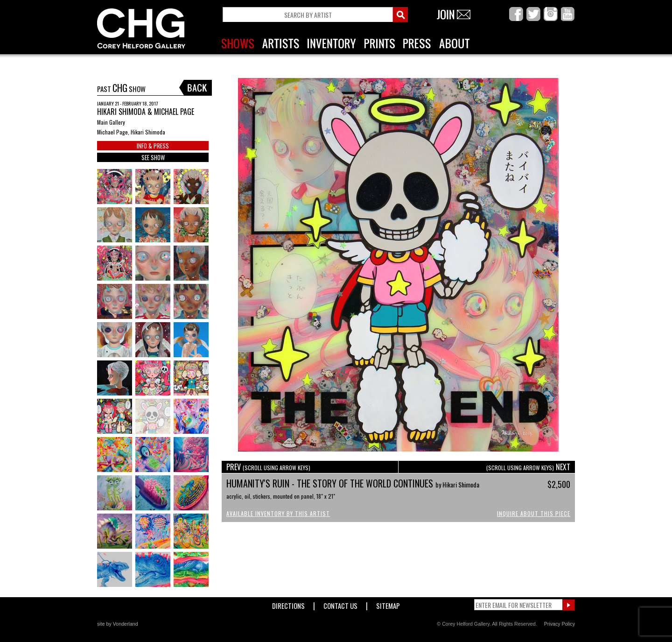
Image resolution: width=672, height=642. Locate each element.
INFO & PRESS (153, 146)
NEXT (528, 467)
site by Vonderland (118, 624)
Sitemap (388, 604)
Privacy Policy (560, 624)
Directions (288, 604)
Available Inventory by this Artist (278, 513)
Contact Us (340, 604)
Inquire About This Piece (534, 513)
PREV (268, 467)
